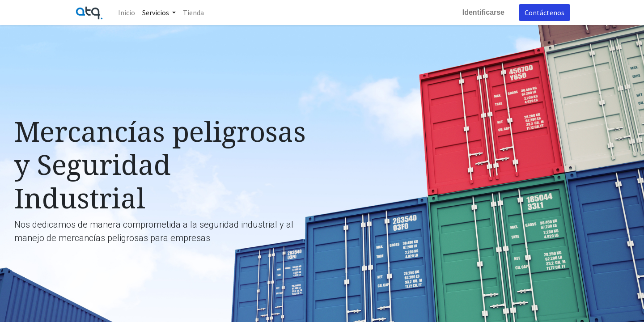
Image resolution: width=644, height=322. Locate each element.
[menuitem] (127, 13)
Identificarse (483, 12)
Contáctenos (544, 13)
